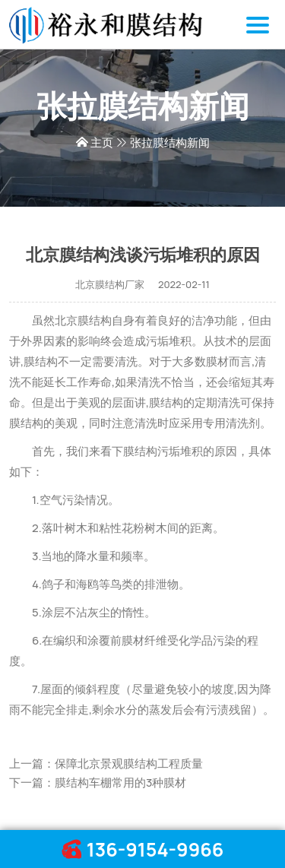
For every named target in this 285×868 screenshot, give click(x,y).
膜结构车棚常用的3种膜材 (120, 782)
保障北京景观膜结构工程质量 (129, 763)
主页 (102, 143)
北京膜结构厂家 (110, 284)
